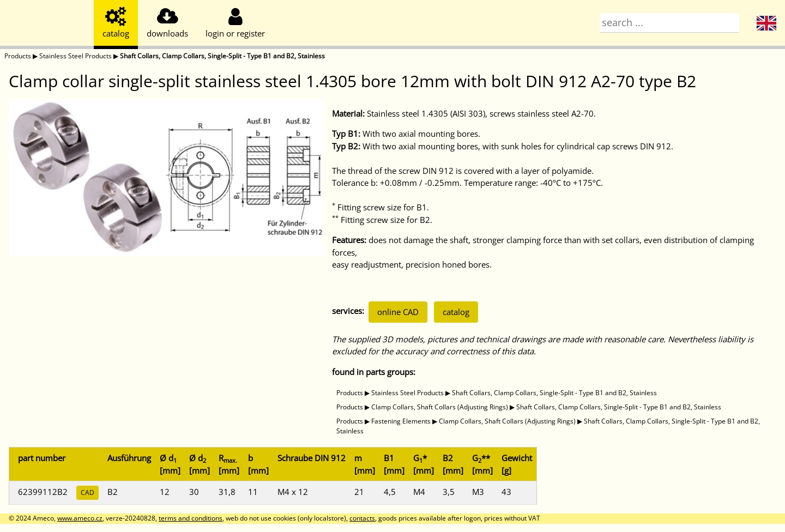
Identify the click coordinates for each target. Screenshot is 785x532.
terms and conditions (191, 518)
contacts (362, 518)
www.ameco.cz (80, 518)
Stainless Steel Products (76, 56)
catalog (456, 312)
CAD (87, 492)
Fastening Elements (401, 421)
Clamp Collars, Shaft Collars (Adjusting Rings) (440, 407)
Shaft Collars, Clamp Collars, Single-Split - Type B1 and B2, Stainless (222, 56)
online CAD (398, 312)
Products (18, 56)
